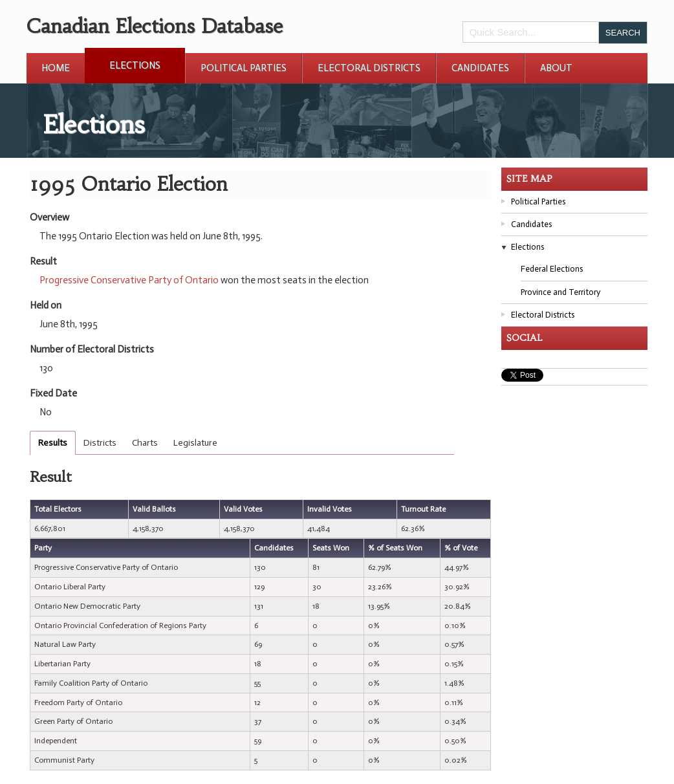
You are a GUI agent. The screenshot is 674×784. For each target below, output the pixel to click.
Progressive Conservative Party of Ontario (129, 280)
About (556, 68)
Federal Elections (552, 269)
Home (56, 68)
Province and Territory (560, 292)
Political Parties (244, 68)
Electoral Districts (369, 68)
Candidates (480, 68)
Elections (135, 65)
